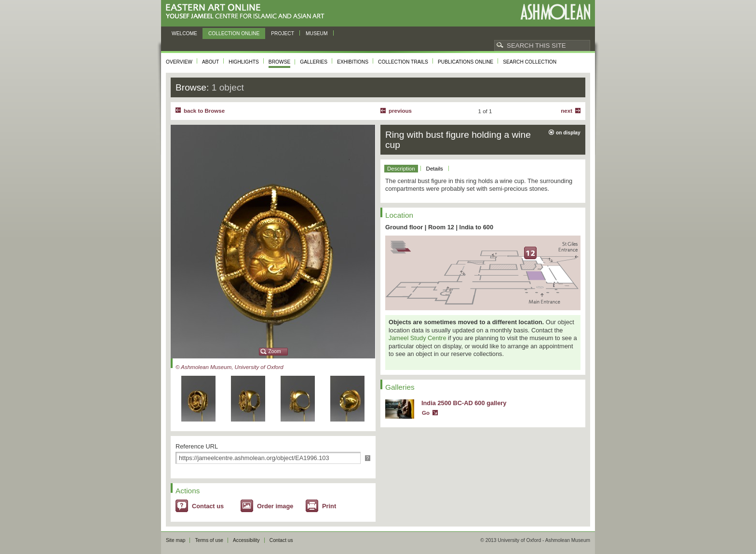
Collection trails (403, 62)
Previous (400, 111)
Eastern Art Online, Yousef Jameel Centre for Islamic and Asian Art (248, 12)
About (210, 62)
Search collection (530, 62)
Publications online (466, 62)
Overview (179, 62)
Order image (275, 506)
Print (329, 506)
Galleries (314, 62)
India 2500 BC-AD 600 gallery (464, 403)
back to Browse (204, 111)
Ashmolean (555, 12)
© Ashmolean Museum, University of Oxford (229, 367)
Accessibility (246, 540)
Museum (317, 33)
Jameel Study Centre (418, 338)
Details (435, 169)
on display (568, 133)
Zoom (275, 351)
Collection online (234, 33)
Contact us (208, 506)
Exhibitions (353, 62)
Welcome (184, 33)
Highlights (244, 62)
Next (567, 111)
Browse (280, 62)
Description (401, 169)
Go (426, 413)
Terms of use (209, 540)
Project (283, 33)
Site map (175, 540)
